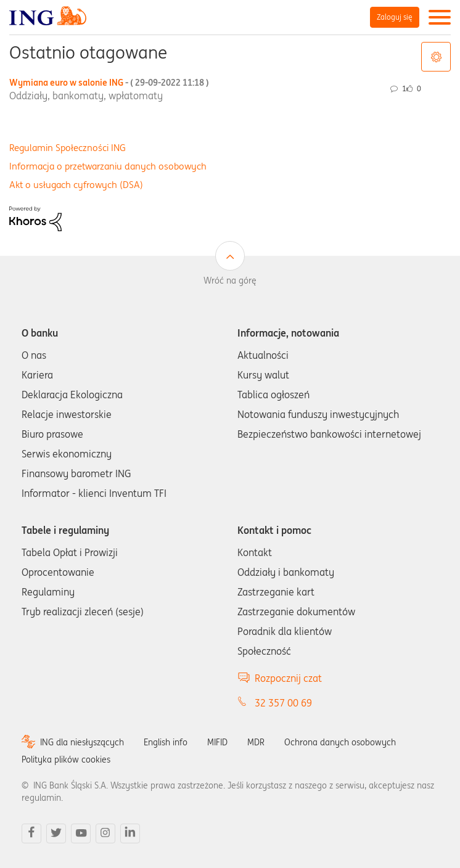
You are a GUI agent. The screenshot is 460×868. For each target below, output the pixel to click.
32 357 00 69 (283, 703)
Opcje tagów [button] (436, 57)
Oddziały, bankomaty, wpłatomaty (86, 96)
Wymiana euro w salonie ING (109, 83)
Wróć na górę (230, 280)
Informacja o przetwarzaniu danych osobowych (108, 166)
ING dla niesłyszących (82, 742)
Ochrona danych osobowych (340, 742)
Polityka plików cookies (66, 759)
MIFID (217, 742)
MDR (256, 742)
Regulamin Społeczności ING (68, 148)
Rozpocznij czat (288, 678)
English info (166, 742)
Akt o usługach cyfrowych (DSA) (76, 185)
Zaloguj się (395, 17)
